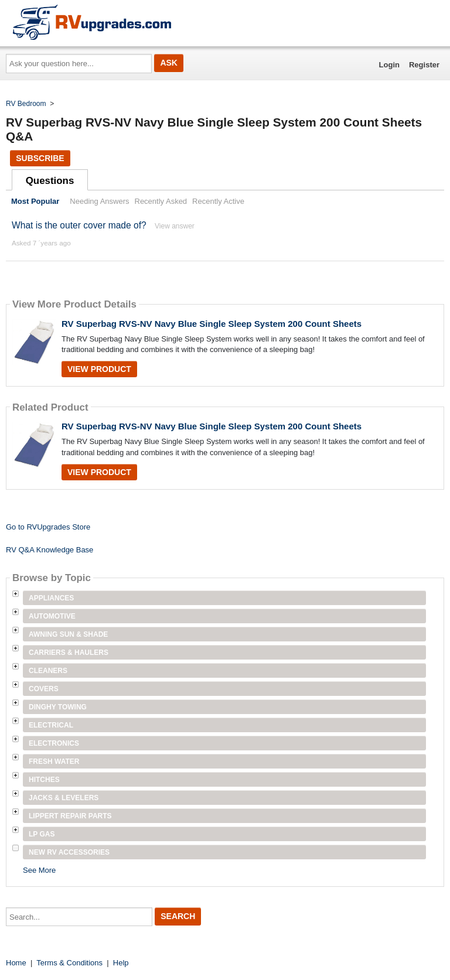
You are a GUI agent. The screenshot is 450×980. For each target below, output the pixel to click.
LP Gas (42, 834)
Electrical (51, 725)
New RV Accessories (69, 852)
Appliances (51, 598)
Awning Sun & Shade (68, 634)
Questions (50, 181)
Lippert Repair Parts (70, 816)
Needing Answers (99, 201)
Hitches (44, 780)
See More (39, 870)
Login (389, 65)
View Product (99, 369)
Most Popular (35, 201)
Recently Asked (161, 201)
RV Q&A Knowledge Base (50, 550)
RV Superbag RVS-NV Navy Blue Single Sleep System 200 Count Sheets (212, 324)
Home (16, 963)
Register (424, 65)
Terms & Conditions (69, 963)
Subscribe (40, 158)
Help (121, 963)
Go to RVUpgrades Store (48, 527)
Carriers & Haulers (69, 653)
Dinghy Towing (58, 707)
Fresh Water (54, 762)
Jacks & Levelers (64, 798)
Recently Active (218, 201)
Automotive (52, 616)
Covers (44, 689)
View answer (175, 226)
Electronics (54, 743)
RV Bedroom (26, 104)
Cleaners (48, 671)
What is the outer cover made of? (79, 225)
